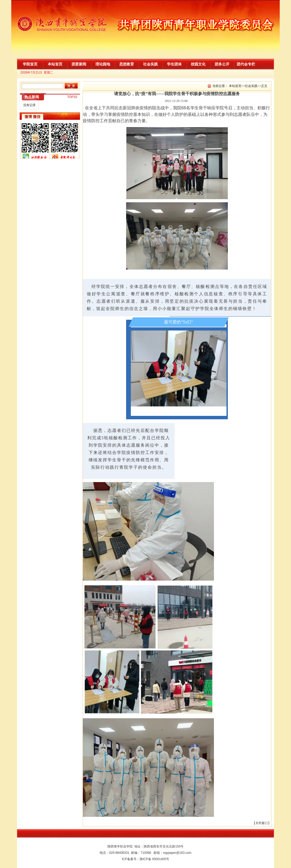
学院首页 (30, 64)
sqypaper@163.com (177, 853)
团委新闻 (79, 64)
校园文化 (198, 64)
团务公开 (222, 64)
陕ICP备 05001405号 (155, 859)
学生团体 (174, 64)
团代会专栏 (246, 64)
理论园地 (103, 64)
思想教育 (127, 64)
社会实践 (150, 64)
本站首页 (55, 64)
